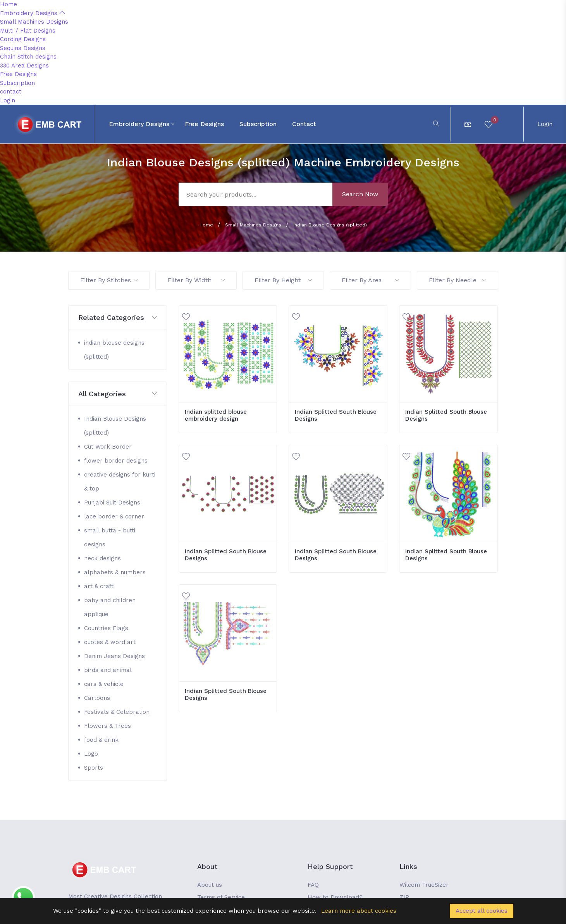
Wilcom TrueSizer (424, 885)
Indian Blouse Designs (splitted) (330, 225)
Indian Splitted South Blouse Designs (336, 415)
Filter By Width (196, 280)
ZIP (404, 897)
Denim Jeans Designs (114, 656)
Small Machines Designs (34, 22)
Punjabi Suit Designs (112, 503)
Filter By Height (283, 280)
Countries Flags (106, 628)
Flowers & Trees (108, 726)
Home (9, 4)
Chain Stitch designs (28, 57)
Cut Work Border (108, 447)
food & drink (101, 740)
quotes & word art (110, 642)
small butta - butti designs (110, 537)
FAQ (313, 885)
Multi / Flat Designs (28, 31)
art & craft (99, 586)
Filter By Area (370, 280)
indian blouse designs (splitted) (114, 350)
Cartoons (97, 698)
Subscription (17, 83)
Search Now (360, 194)
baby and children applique (110, 607)
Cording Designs (23, 39)
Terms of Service (221, 897)
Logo (91, 754)
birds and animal (108, 670)
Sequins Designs (23, 48)
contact (11, 92)
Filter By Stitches (109, 280)
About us (210, 885)
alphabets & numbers (115, 572)
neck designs (102, 558)
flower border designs (116, 461)
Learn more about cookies (359, 911)
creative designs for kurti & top (120, 482)
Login (8, 100)
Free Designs (18, 74)
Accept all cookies (482, 911)
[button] (118, 318)
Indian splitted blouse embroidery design (216, 415)
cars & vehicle (104, 684)
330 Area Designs (24, 66)
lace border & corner (114, 516)
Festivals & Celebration (117, 712)
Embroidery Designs (33, 13)
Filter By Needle (458, 280)
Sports (94, 768)
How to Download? (335, 897)
